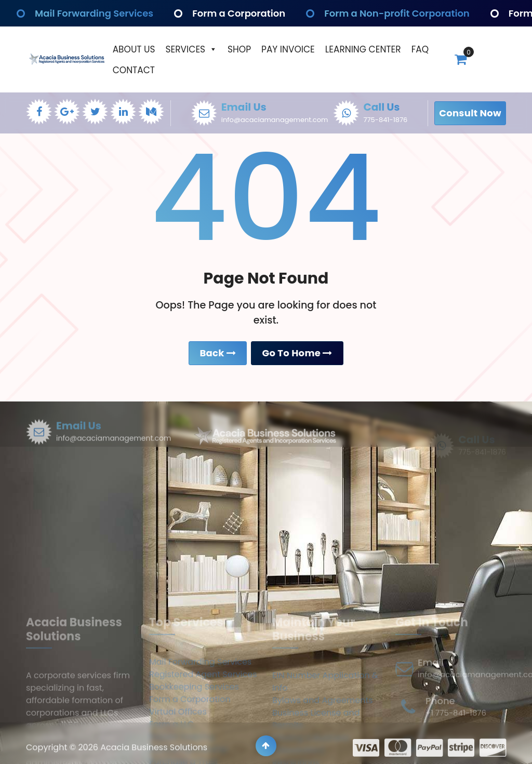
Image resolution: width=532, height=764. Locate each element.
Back (218, 355)
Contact (134, 70)
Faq (420, 49)
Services (192, 49)
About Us (134, 49)
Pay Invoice (288, 49)
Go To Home (297, 355)
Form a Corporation (238, 13)
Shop (239, 49)
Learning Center (363, 49)
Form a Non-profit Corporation (399, 13)
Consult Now (470, 113)
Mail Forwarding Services (96, 13)
